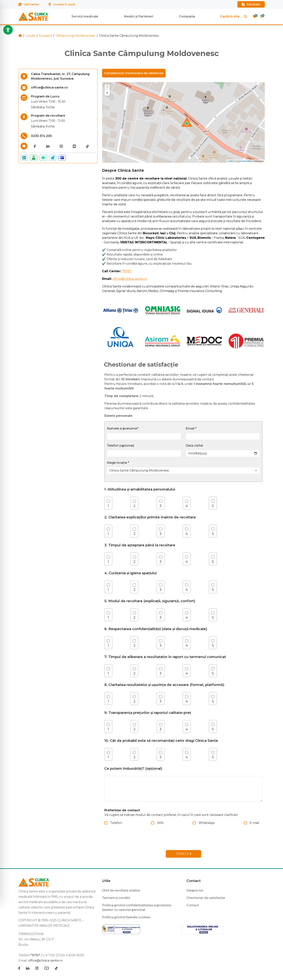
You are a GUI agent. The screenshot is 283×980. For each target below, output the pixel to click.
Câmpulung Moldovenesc (76, 36)
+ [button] (107, 87)
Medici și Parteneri (139, 16)
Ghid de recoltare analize (121, 890)
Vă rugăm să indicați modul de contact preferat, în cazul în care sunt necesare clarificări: (171, 813)
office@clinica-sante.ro (130, 279)
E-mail (254, 823)
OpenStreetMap (245, 161)
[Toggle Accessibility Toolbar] (8, 30)
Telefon (116, 823)
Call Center (29, 4)
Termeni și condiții (116, 898)
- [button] (107, 93)
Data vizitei (194, 446)
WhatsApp (207, 823)
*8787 (126, 271)
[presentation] (136, 840)
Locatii (30, 36)
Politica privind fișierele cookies (126, 917)
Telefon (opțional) (120, 446)
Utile (106, 881)
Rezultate (251, 4)
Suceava (45, 36)
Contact (194, 881)
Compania (187, 16)
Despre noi (195, 890)
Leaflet (230, 161)
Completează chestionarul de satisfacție (134, 73)
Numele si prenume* (123, 428)
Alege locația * (118, 463)
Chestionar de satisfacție (206, 898)
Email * (191, 428)
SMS (160, 823)
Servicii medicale (85, 16)
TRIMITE (183, 854)
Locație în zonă (62, 4)
